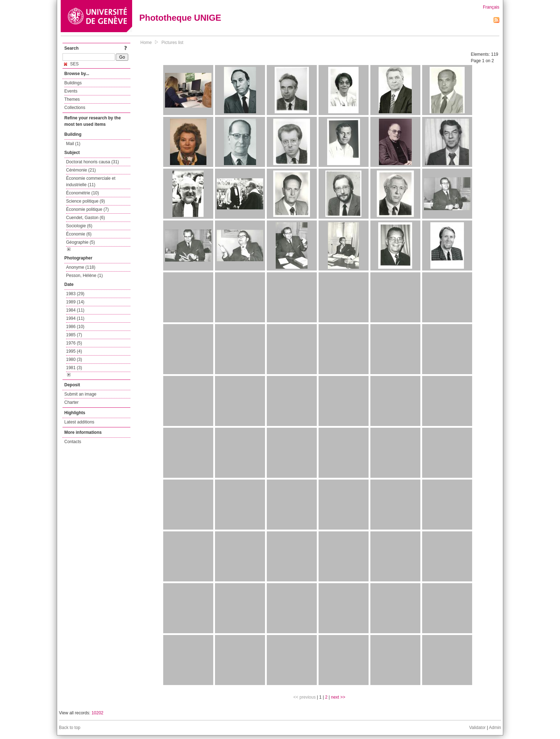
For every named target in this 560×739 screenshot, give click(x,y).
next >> (338, 697)
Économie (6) (79, 234)
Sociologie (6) (79, 226)
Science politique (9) (86, 201)
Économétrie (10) (82, 193)
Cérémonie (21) (81, 170)
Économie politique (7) (87, 209)
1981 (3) (74, 368)
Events (71, 91)
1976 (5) (74, 343)
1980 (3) (74, 359)
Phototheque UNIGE (180, 18)
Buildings (73, 83)
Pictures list (172, 43)
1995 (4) (74, 351)
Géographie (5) (81, 242)
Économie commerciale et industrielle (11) (91, 182)
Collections (75, 108)
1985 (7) (74, 335)
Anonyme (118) (81, 267)
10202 (97, 713)
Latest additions (79, 422)
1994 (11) (75, 318)
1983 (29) (75, 294)
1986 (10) (75, 327)
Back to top (70, 728)
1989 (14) (75, 302)
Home (146, 43)
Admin (495, 728)
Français (491, 7)
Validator (477, 728)
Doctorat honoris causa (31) (92, 162)
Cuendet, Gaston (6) (86, 218)
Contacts (73, 442)
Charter (71, 402)
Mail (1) (73, 144)
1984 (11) (75, 310)
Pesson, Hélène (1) (84, 276)
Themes (72, 99)
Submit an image (80, 394)
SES (71, 64)
